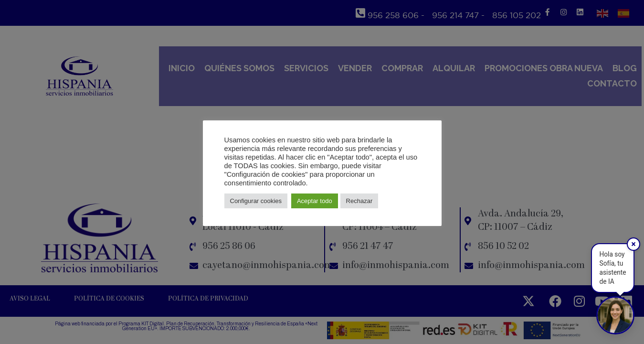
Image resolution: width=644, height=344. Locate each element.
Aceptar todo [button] (315, 201)
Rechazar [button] (359, 201)
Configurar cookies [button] (256, 201)
